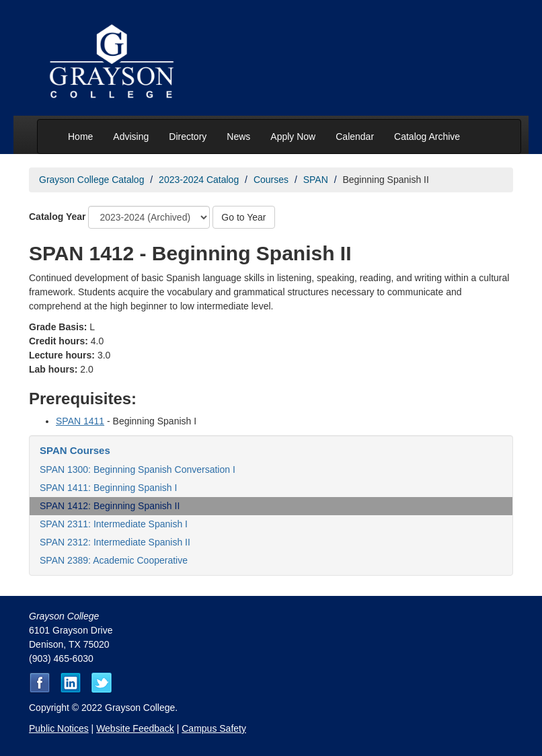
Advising (131, 137)
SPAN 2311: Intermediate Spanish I (114, 524)
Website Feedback (135, 728)
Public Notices (59, 728)
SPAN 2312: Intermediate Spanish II (115, 542)
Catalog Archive (427, 137)
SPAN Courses (75, 450)
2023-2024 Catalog (199, 180)
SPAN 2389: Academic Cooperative (114, 560)
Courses (271, 180)
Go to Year (243, 217)
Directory (188, 137)
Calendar (355, 137)
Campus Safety (214, 728)
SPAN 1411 (80, 421)
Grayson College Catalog (91, 180)
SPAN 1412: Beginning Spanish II (110, 506)
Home (80, 137)
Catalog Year (57, 217)
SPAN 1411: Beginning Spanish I (108, 488)
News (238, 137)
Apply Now (293, 137)
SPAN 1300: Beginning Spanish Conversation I (138, 469)
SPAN (316, 180)
